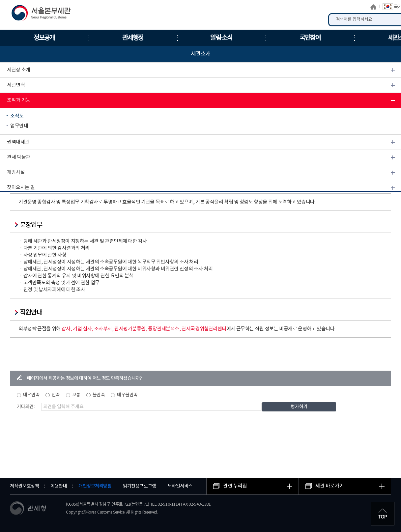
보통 (76, 395)
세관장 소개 (19, 70)
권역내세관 (18, 142)
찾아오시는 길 (21, 188)
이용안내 (59, 486)
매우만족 (31, 395)
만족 (56, 395)
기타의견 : (26, 407)
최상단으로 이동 (383, 514)
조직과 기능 (19, 100)
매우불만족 (127, 395)
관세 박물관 (19, 157)
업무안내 (19, 126)
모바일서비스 (180, 486)
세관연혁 (16, 85)
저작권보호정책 (24, 486)
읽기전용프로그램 (139, 486)
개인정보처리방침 (95, 486)
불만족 (99, 395)
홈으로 (373, 7)
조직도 (17, 116)
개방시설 (16, 172)
